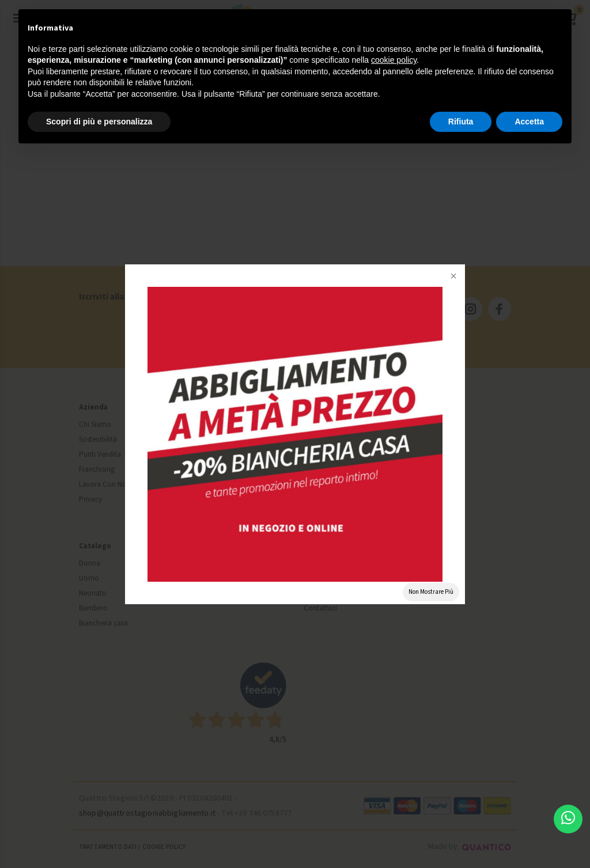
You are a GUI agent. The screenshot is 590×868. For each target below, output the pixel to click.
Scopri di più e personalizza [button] (99, 122)
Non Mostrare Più (431, 592)
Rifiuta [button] (461, 122)
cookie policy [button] (394, 60)
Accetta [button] (529, 122)
